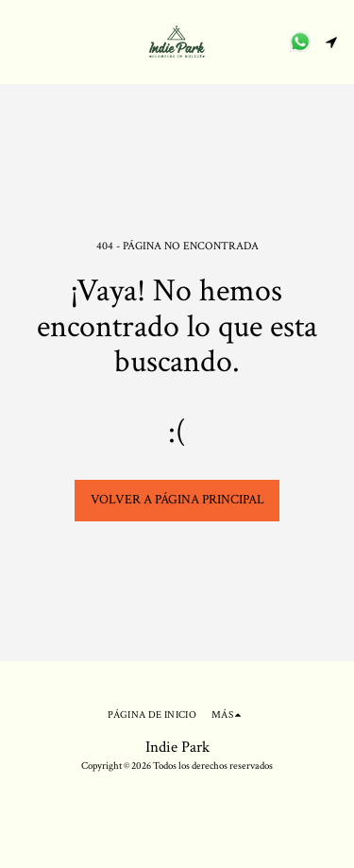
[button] (21, 42)
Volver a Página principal (177, 500)
